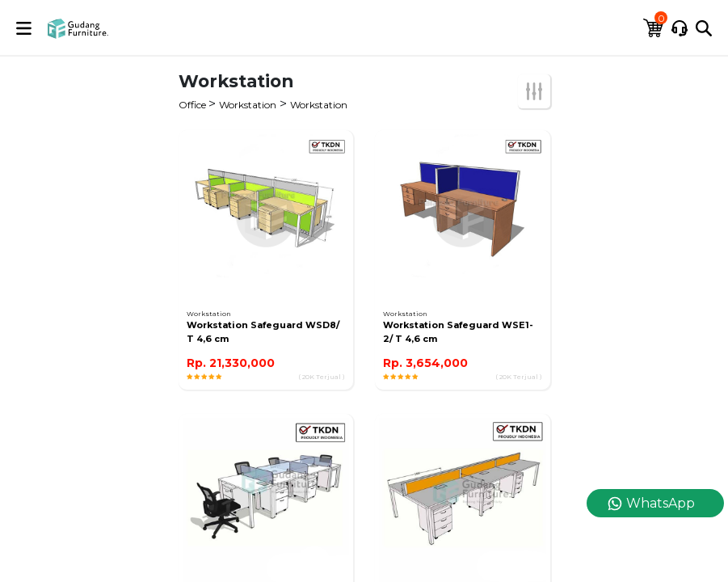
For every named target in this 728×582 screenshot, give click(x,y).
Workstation (248, 105)
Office (194, 105)
